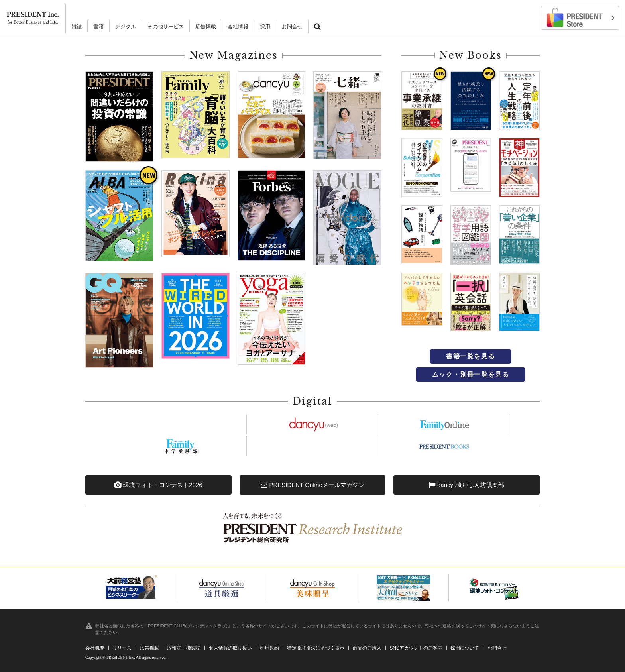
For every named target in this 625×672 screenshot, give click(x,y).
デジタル (126, 27)
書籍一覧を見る (471, 356)
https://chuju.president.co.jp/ (181, 446)
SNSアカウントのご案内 (416, 648)
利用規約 (269, 648)
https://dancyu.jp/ (312, 424)
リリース (122, 648)
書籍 (98, 27)
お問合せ (292, 27)
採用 (265, 27)
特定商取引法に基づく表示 (316, 648)
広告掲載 (206, 27)
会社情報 (238, 27)
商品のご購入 (367, 648)
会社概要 (95, 648)
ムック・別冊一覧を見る (471, 374)
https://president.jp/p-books (444, 446)
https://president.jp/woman (312, 446)
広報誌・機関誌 (184, 648)
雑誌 (77, 27)
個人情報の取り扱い (230, 648)
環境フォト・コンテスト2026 (158, 485)
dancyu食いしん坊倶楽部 (467, 485)
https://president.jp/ (181, 424)
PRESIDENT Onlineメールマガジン (312, 485)
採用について (465, 648)
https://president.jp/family (444, 424)
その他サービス (166, 27)
